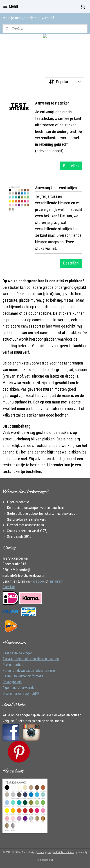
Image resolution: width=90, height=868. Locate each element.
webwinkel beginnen (64, 852)
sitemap (42, 852)
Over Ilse (9, 587)
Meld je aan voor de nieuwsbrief (28, 18)
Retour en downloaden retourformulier (29, 671)
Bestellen (71, 166)
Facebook (38, 581)
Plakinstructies (13, 665)
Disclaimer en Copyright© (21, 694)
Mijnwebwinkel (45, 860)
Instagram (56, 581)
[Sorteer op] (65, 82)
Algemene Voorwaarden (19, 688)
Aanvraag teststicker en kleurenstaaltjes (31, 659)
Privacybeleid (12, 682)
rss (49, 852)
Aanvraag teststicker (52, 103)
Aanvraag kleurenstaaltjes (56, 188)
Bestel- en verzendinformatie (23, 676)
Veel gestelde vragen (17, 653)
